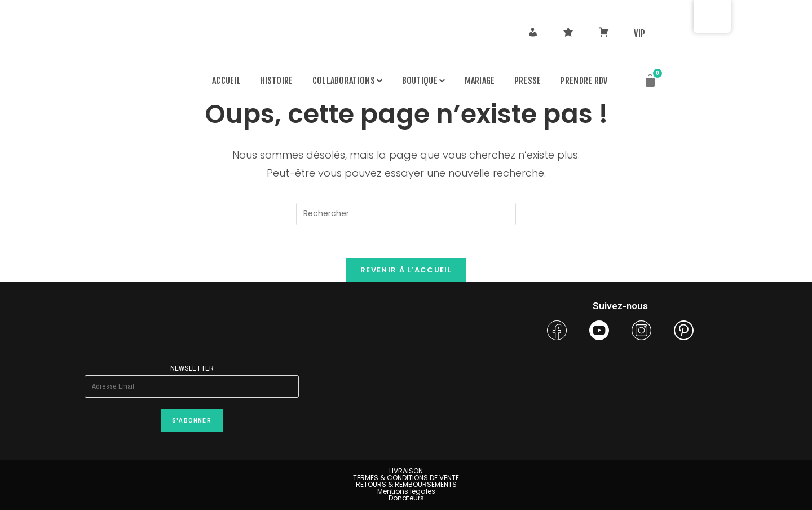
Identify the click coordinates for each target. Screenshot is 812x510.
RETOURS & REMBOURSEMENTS (406, 484)
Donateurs (406, 498)
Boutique (424, 81)
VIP (639, 33)
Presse (528, 81)
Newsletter (192, 368)
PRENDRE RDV (584, 81)
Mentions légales (406, 491)
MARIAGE (480, 81)
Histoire (276, 81)
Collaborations (348, 81)
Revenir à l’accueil (406, 271)
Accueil (226, 81)
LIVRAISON (406, 471)
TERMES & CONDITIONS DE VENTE (406, 478)
